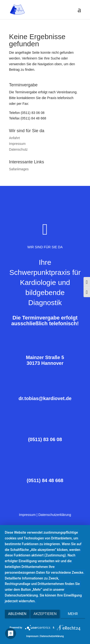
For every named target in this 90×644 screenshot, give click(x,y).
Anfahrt (15, 138)
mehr (73, 614)
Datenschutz (18, 149)
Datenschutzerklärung (55, 515)
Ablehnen (17, 614)
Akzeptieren (45, 614)
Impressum (17, 144)
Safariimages (19, 169)
